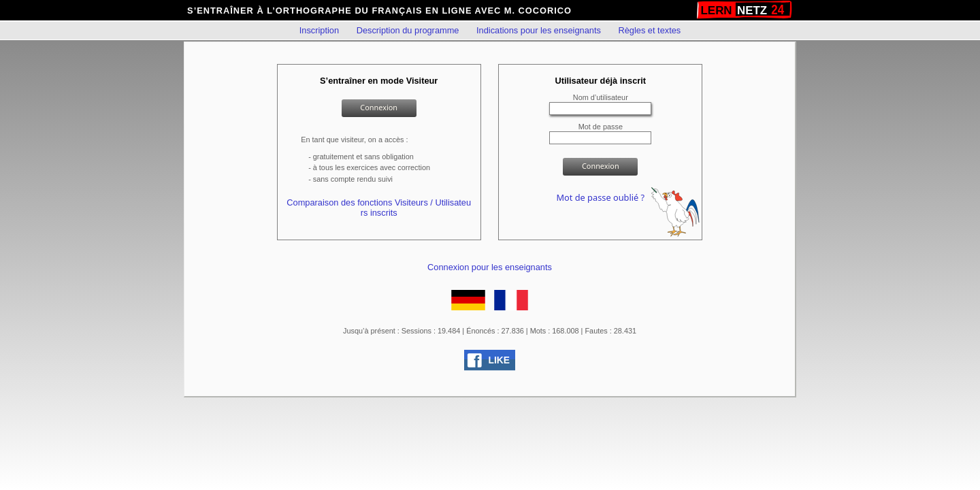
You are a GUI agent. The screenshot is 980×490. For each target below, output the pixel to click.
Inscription (319, 30)
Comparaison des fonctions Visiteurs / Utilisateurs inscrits (379, 208)
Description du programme (408, 30)
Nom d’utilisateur (601, 97)
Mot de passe (601, 127)
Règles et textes (649, 30)
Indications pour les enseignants (539, 30)
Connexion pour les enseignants (490, 267)
